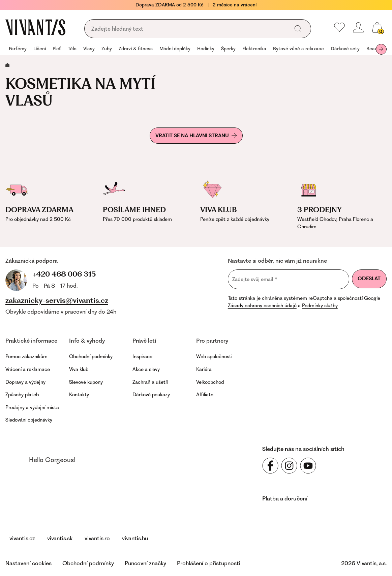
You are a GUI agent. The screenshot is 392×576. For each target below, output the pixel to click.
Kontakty (79, 395)
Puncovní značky (145, 563)
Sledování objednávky (29, 420)
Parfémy (18, 49)
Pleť (57, 49)
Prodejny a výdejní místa (32, 407)
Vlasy (89, 49)
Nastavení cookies (28, 563)
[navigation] (196, 49)
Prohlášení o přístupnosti (209, 563)
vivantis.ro (97, 538)
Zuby (107, 49)
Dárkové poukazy (151, 395)
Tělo (72, 49)
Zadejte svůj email (255, 279)
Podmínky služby (320, 306)
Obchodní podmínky (91, 356)
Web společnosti (214, 356)
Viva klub (79, 369)
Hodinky (206, 49)
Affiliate (205, 395)
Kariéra (204, 369)
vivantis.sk (60, 538)
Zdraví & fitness (136, 49)
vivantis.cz (22, 538)
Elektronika (254, 49)
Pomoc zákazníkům (26, 356)
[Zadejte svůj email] (289, 279)
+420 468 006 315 (64, 274)
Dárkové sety (345, 49)
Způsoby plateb (22, 395)
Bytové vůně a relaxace (298, 49)
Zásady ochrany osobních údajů (262, 306)
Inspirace (142, 356)
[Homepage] (35, 27)
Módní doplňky (175, 49)
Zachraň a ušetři (150, 382)
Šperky (228, 49)
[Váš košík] (377, 27)
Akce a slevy (146, 369)
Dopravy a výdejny (25, 382)
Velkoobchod (210, 382)
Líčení (40, 49)
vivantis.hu (135, 538)
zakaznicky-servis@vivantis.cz (57, 300)
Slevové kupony (86, 382)
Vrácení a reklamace (28, 369)
